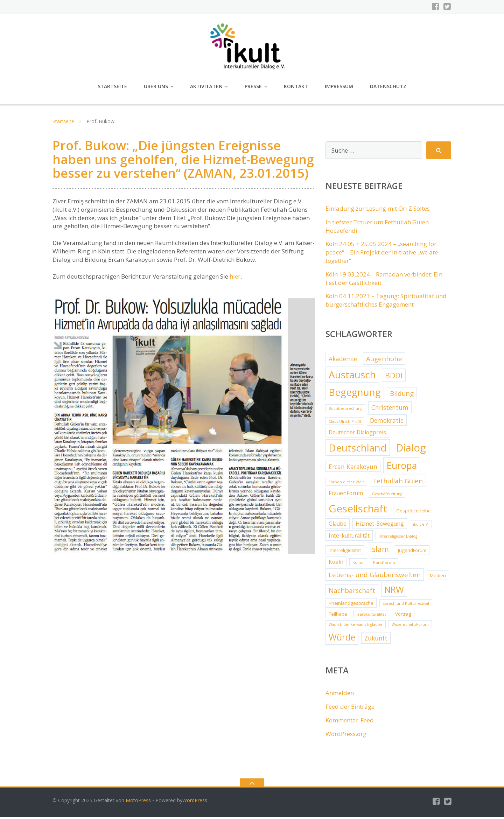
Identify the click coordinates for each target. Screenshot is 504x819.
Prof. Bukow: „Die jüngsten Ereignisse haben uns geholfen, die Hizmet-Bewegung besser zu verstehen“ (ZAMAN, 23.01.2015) (183, 161)
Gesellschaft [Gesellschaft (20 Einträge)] (358, 511)
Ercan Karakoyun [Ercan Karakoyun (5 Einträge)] (353, 469)
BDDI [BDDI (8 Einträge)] (394, 377)
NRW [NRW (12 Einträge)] (394, 592)
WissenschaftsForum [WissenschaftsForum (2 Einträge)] (410, 626)
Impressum (339, 88)
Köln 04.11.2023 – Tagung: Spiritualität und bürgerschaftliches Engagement (386, 302)
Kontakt (296, 88)
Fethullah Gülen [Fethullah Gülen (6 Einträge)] (398, 483)
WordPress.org (346, 736)
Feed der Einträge (350, 709)
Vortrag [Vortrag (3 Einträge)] (403, 616)
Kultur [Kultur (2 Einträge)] (358, 565)
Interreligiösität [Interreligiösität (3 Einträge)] (345, 552)
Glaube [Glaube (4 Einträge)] (338, 526)
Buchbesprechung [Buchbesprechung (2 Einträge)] (345, 411)
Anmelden (340, 695)
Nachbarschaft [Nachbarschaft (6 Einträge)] (352, 593)
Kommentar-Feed (350, 722)
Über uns (156, 88)
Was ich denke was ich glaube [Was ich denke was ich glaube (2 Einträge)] (356, 626)
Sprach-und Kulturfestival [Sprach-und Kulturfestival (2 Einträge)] (406, 605)
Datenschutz (388, 88)
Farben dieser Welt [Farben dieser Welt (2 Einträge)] (346, 484)
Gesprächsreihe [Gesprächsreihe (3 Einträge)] (414, 513)
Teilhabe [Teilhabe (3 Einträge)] (338, 616)
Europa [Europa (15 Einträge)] (402, 468)
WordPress (195, 802)
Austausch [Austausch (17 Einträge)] (352, 377)
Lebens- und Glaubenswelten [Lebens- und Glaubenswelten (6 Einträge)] (375, 577)
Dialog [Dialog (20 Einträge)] (411, 450)
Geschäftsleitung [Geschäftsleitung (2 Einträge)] (387, 496)
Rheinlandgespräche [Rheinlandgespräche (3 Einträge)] (351, 605)
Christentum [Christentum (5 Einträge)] (390, 409)
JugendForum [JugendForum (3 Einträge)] (412, 552)
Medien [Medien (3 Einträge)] (438, 577)
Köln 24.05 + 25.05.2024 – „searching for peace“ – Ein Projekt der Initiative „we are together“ (382, 254)
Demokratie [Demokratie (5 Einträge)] (387, 422)
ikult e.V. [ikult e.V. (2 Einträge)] (421, 526)
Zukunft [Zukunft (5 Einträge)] (376, 640)
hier (235, 278)
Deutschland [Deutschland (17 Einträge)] (358, 450)
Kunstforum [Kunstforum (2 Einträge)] (384, 565)
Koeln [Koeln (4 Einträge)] (336, 564)
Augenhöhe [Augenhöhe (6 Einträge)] (384, 361)
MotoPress (138, 802)
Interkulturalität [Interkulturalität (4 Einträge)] (349, 538)
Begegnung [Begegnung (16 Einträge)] (355, 394)
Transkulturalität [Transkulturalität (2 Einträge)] (371, 616)
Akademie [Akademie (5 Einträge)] (343, 361)
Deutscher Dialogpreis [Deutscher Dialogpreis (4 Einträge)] (357, 434)
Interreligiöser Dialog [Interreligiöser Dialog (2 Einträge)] (398, 538)
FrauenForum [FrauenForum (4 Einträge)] (346, 495)
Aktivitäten (206, 88)
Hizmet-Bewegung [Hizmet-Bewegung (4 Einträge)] (380, 526)
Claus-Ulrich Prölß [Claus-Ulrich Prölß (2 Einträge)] (345, 423)
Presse (253, 88)
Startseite (112, 88)
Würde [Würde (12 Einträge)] (342, 639)
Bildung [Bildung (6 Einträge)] (402, 395)
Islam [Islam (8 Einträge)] (379, 551)
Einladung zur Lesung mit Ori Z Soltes (378, 211)
